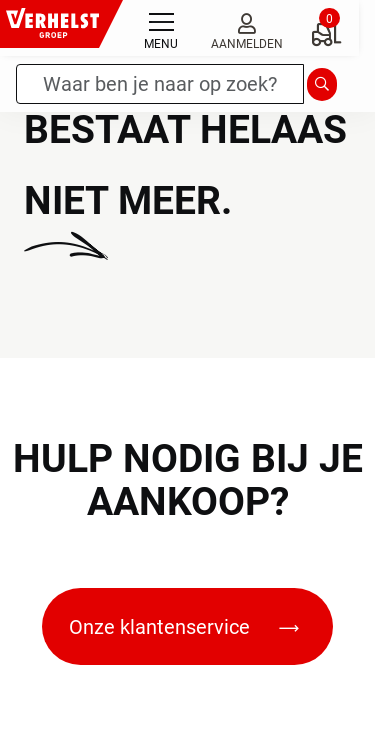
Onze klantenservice (184, 627)
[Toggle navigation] (161, 28)
